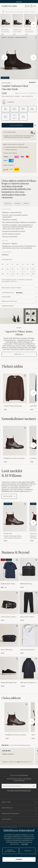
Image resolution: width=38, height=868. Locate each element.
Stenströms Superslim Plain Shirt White (27, 651)
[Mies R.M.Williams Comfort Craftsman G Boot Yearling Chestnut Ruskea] (6, 22)
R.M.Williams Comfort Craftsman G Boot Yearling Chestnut (14, 459)
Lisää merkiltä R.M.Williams (12, 474)
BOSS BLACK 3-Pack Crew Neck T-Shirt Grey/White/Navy (8, 585)
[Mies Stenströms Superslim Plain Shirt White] (29, 636)
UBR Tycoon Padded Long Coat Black (29, 684)
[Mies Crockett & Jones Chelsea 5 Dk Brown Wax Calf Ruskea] (18, 22)
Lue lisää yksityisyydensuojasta (19, 792)
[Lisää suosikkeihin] (25, 377)
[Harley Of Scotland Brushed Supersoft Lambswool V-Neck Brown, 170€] (15, 393)
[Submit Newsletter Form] (34, 787)
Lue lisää (25, 844)
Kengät (4, 39)
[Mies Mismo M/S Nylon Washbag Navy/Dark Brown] (9, 636)
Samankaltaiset (19, 420)
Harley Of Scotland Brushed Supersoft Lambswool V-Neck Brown (13, 407)
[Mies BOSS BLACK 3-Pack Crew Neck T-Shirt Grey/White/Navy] (9, 570)
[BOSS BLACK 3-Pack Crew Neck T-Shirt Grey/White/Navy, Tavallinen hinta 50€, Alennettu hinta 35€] (9, 574)
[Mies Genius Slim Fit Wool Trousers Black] (29, 603)
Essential (8, 205)
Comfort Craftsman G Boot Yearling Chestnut (6, 33)
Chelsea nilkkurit (21, 39)
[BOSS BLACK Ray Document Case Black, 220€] (29, 574)
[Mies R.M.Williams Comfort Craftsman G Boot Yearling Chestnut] (16, 718)
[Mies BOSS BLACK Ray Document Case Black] (29, 570)
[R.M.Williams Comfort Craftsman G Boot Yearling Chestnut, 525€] (6, 26)
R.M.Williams (5, 31)
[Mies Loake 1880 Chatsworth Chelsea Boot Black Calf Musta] (30, 22)
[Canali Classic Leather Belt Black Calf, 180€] (9, 607)
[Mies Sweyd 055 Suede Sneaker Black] (9, 669)
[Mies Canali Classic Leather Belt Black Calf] (9, 603)
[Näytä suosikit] (28, 7)
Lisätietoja (18, 355)
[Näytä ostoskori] (32, 7)
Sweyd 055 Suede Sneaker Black (9, 684)
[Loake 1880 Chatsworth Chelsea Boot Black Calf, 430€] (30, 26)
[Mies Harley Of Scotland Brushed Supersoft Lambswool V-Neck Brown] (15, 389)
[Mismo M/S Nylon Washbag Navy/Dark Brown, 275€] (9, 640)
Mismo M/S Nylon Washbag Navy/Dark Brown (7, 651)
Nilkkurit (11, 39)
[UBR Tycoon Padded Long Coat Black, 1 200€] (29, 673)
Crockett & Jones (18, 31)
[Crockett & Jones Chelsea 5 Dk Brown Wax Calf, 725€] (18, 26)
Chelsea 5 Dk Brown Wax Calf (18, 33)
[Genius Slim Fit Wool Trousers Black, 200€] (29, 607)
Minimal (18, 205)
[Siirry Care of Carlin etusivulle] (9, 7)
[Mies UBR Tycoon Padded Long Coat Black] (29, 669)
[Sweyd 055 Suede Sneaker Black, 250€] (9, 673)
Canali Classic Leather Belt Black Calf (8, 618)
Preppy (26, 205)
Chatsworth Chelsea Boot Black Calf (30, 33)
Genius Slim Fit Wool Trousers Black (27, 618)
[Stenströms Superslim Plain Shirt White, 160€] (29, 640)
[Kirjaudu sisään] (26, 7)
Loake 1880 (28, 31)
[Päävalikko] (35, 7)
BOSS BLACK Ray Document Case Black (27, 585)
